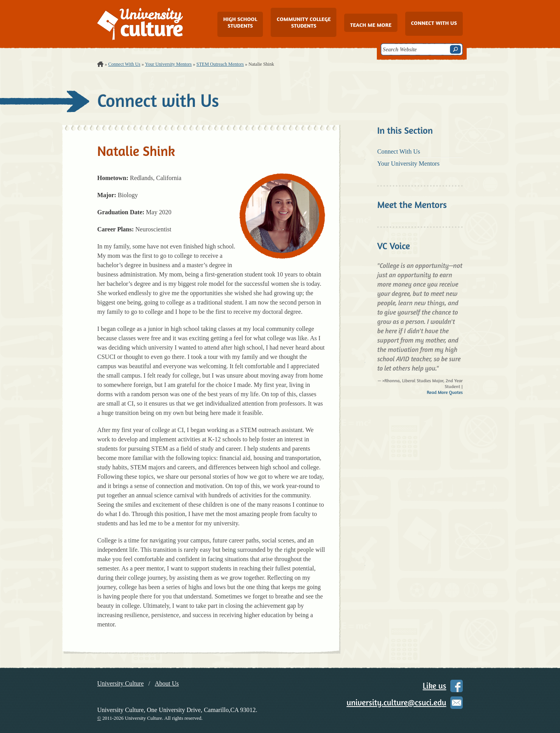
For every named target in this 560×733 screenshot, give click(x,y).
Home (100, 64)
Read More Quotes (445, 392)
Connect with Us (434, 23)
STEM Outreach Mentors (220, 64)
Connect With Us (124, 64)
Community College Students (304, 22)
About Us (167, 683)
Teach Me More (371, 25)
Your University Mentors (168, 64)
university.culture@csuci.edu (396, 702)
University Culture (121, 683)
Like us (435, 686)
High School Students (240, 22)
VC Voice (394, 246)
